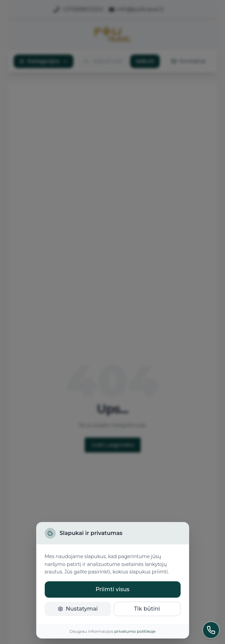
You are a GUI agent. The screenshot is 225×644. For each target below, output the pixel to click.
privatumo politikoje (135, 631)
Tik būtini (147, 609)
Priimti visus (112, 589)
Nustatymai (78, 609)
